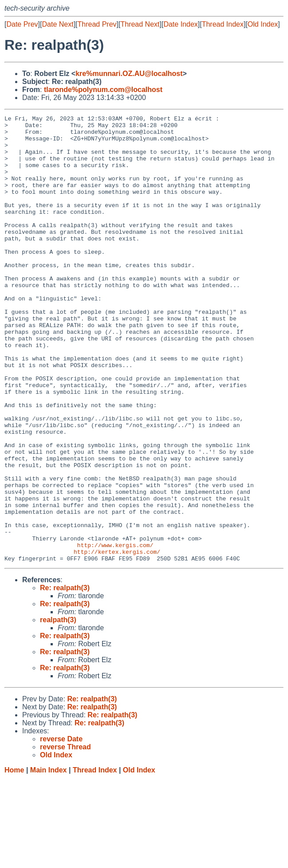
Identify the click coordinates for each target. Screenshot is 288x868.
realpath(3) (58, 709)
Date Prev (22, 24)
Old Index (263, 24)
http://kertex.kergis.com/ (117, 640)
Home (14, 859)
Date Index (180, 24)
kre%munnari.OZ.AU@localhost (129, 74)
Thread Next (140, 24)
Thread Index (223, 24)
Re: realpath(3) (65, 677)
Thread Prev (97, 24)
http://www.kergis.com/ (115, 632)
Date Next (57, 24)
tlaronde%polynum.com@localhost (103, 90)
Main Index (49, 859)
